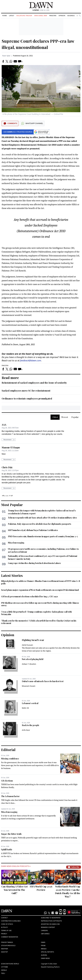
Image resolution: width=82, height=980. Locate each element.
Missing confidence (10, 759)
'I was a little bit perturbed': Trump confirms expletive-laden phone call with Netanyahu (36, 613)
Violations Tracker (24, 16)
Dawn (43, 942)
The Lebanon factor (10, 796)
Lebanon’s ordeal (30, 703)
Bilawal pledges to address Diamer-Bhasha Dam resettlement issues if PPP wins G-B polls (41, 582)
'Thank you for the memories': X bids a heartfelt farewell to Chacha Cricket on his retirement (39, 622)
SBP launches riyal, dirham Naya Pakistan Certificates (33, 530)
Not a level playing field (33, 659)
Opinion (62, 16)
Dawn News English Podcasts (16, 866)
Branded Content (48, 927)
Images (44, 949)
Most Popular (12, 505)
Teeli (3, 973)
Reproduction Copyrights (52, 921)
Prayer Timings (7, 942)
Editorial (8, 750)
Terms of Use (6, 931)
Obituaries (45, 934)
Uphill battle (7, 850)
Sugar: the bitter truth (11, 834)
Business (71, 16)
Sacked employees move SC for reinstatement (26, 391)
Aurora (44, 955)
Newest (65, 417)
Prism (43, 946)
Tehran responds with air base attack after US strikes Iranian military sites (42, 518)
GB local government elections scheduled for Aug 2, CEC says (30, 596)
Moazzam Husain (29, 686)
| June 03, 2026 (41, 10)
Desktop (4, 952)
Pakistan (53, 16)
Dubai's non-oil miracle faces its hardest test (43, 681)
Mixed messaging (16, 543)
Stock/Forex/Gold (8, 946)
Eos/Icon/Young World (10, 964)
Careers (44, 931)
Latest (12, 16)
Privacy (4, 934)
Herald (4, 970)
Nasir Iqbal (6, 56)
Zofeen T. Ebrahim (29, 664)
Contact (4, 918)
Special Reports (48, 952)
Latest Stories (12, 575)
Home (5, 16)
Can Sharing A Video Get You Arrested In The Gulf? (14, 890)
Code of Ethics (7, 924)
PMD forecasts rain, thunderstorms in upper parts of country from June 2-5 (43, 536)
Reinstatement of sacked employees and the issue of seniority (34, 383)
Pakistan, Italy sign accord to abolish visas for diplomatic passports (40, 524)
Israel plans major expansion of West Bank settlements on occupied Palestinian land (40, 590)
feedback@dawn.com (31, 360)
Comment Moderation (10, 937)
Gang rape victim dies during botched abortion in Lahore (34, 563)
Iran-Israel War (41, 16)
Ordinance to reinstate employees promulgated (27, 399)
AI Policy (5, 927)
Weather (5, 949)
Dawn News (45, 958)
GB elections (7, 781)
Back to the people (31, 725)
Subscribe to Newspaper (51, 918)
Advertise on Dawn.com (50, 924)
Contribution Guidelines (11, 921)
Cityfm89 (4, 967)
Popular (75, 417)
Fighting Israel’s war (33, 640)
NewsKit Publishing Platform (50, 967)
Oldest (55, 417)
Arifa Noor (26, 730)
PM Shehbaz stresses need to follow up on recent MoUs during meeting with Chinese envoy (40, 604)
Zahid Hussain (27, 645)
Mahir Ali (25, 708)
